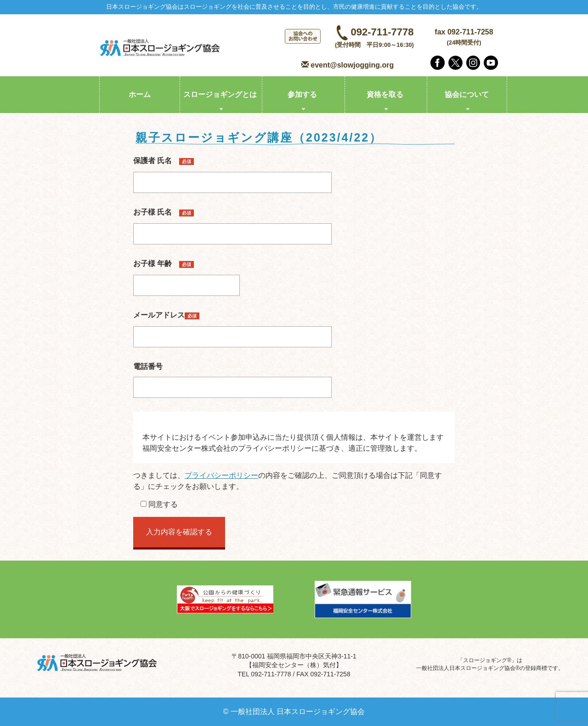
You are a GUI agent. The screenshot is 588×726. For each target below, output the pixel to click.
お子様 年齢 (187, 274)
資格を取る (385, 94)
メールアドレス (232, 326)
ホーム (140, 94)
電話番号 (232, 377)
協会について (467, 94)
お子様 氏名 (232, 223)
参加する (302, 94)
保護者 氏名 (232, 171)
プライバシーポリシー (221, 475)
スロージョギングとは (220, 94)
